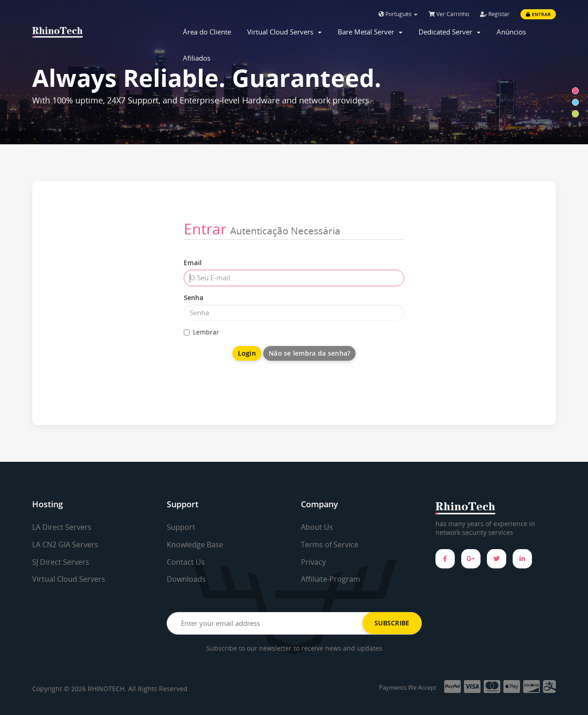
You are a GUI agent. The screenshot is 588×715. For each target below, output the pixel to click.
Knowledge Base (195, 545)
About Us (317, 527)
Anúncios (511, 32)
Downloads (186, 579)
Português (398, 14)
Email (193, 263)
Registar (495, 14)
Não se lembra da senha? (309, 353)
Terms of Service (330, 545)
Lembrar (201, 332)
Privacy (313, 562)
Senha (194, 298)
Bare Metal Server (370, 32)
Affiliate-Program (331, 579)
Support (181, 527)
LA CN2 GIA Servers (65, 545)
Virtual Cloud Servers (284, 32)
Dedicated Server (449, 32)
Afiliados (197, 58)
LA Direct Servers (62, 527)
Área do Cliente (207, 32)
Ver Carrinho (449, 14)
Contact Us (186, 562)
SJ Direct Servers (61, 562)
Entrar (538, 14)
